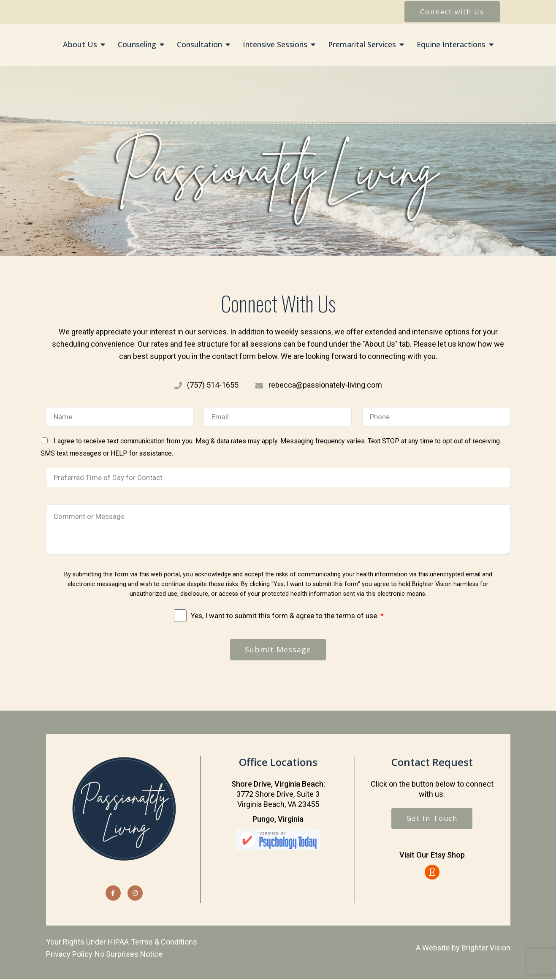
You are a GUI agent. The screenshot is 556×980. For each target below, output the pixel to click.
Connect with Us (452, 12)
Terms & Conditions (164, 942)
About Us (80, 45)
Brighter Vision (486, 948)
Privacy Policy (69, 954)
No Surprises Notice (129, 954)
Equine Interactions (451, 45)
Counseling (137, 45)
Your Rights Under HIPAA (87, 942)
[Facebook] (113, 893)
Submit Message (278, 650)
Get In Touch (432, 819)
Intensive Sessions (275, 45)
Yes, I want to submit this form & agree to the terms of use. (287, 616)
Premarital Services (362, 45)
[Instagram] (135, 893)
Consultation (199, 45)
